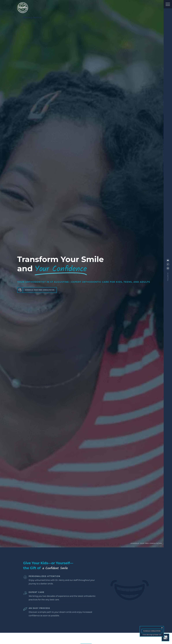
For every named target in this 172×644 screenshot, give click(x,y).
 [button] (168, 4)
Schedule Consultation (152, 631)
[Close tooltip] (162, 628)
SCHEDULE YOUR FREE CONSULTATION (40, 290)
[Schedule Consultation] (165, 637)
